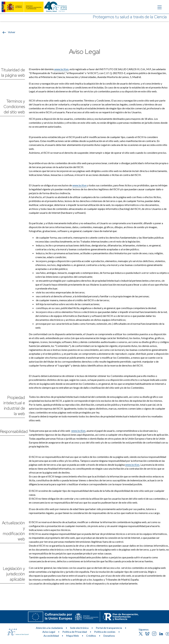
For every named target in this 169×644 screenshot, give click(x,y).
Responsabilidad (12, 431)
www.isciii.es (61, 69)
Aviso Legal (49, 632)
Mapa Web (73, 636)
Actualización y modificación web (13, 531)
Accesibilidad (51, 636)
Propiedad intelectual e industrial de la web (14, 406)
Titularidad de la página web (13, 73)
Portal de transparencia (109, 628)
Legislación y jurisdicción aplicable (14, 574)
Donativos (109, 636)
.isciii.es (82, 185)
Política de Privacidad (75, 632)
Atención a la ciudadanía (49, 628)
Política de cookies (105, 632)
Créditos (91, 636)
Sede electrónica (79, 628)
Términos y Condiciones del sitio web (14, 107)
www (75, 185)
